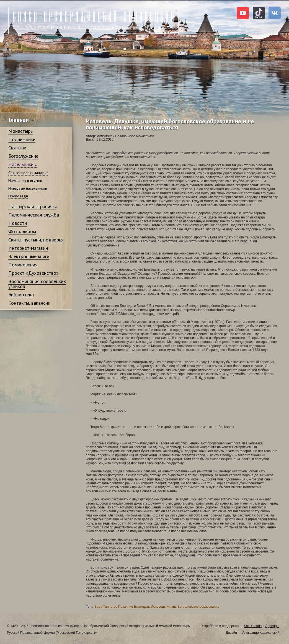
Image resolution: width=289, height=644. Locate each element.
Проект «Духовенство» (33, 273)
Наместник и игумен (25, 180)
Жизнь (172, 607)
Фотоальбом (22, 231)
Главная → (23, 120)
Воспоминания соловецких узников (37, 284)
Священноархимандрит (28, 173)
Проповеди (18, 196)
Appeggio (272, 626)
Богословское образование (198, 607)
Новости (18, 223)
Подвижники (22, 139)
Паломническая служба (34, 215)
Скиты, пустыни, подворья (36, 240)
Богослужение (23, 156)
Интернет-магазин (28, 248)
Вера (98, 607)
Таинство (110, 607)
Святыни (17, 148)
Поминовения (23, 265)
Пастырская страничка (33, 206)
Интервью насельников (28, 188)
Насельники (21, 164)
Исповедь (158, 607)
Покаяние (126, 607)
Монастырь (20, 131)
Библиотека (21, 295)
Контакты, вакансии (29, 303)
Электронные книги (29, 256)
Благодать (142, 607)
